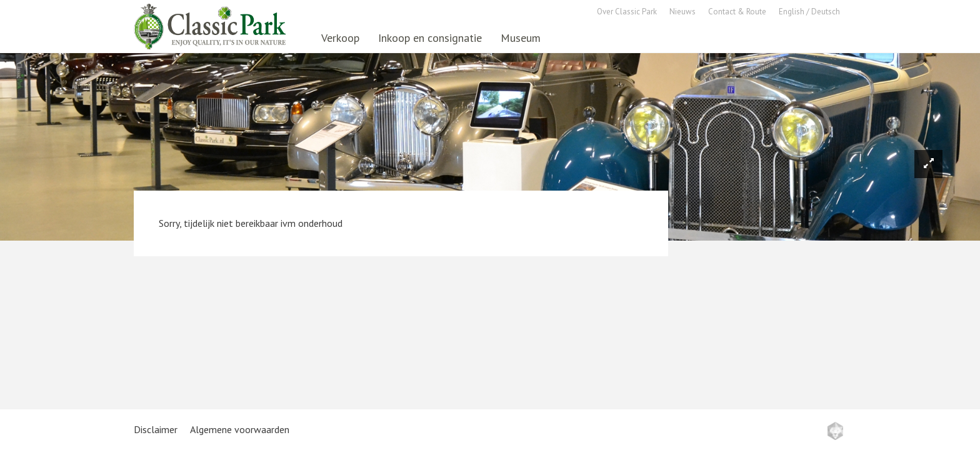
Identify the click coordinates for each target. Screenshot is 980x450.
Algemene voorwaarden (240, 429)
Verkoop (340, 38)
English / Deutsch (809, 12)
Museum (521, 38)
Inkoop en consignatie (430, 38)
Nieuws (682, 12)
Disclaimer (156, 429)
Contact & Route (737, 12)
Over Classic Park (627, 12)
